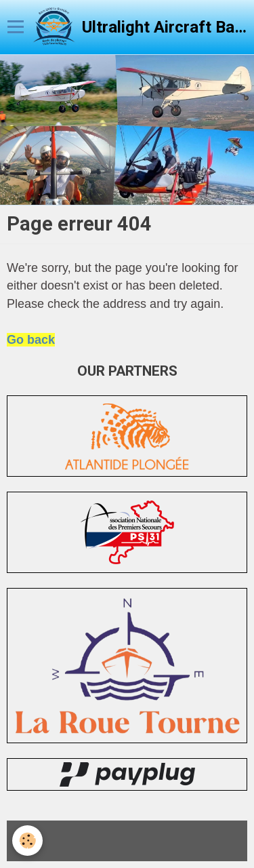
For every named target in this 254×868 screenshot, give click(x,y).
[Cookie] (27, 841)
